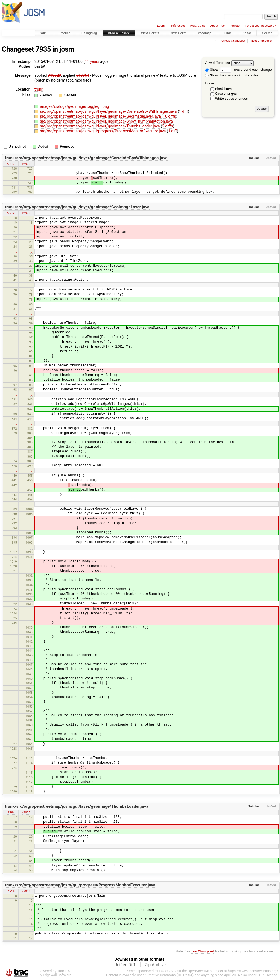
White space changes (232, 98)
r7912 (11, 213)
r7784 (11, 812)
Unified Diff (125, 965)
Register (235, 26)
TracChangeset (203, 951)
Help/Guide (198, 26)
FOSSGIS (166, 971)
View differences (217, 63)
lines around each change (246, 69)
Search (267, 33)
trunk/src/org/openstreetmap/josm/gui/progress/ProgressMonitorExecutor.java (80, 885)
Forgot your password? (261, 26)
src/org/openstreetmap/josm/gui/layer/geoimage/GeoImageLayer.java (101, 116)
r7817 (11, 164)
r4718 (11, 891)
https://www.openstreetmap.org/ (253, 971)
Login (161, 26)
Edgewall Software (57, 975)
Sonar (247, 33)
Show (212, 69)
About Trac (218, 26)
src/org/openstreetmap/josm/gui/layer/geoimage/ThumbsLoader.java (100, 126)
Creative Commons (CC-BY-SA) (170, 975)
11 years (92, 61)
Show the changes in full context (232, 75)
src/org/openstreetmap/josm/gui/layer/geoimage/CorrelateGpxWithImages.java (109, 111)
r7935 (26, 164)
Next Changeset (261, 41)
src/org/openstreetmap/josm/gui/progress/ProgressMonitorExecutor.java (103, 131)
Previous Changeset (232, 41)
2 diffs (168, 126)
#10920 (54, 75)
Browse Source (119, 33)
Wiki (44, 33)
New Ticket (179, 33)
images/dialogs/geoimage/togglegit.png (74, 106)
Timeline (64, 33)
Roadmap (205, 33)
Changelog (89, 33)
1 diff (184, 111)
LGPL (261, 975)
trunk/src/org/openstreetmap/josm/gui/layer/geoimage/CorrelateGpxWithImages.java (86, 158)
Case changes (226, 93)
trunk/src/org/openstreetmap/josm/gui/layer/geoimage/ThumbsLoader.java (77, 806)
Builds (227, 33)
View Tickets (150, 33)
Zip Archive (155, 965)
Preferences (177, 26)
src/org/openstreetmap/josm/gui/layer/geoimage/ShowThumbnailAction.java (106, 121)
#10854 (83, 75)
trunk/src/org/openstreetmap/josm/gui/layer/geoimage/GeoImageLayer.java (77, 207)
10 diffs (169, 116)
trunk (39, 89)
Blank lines (223, 89)
